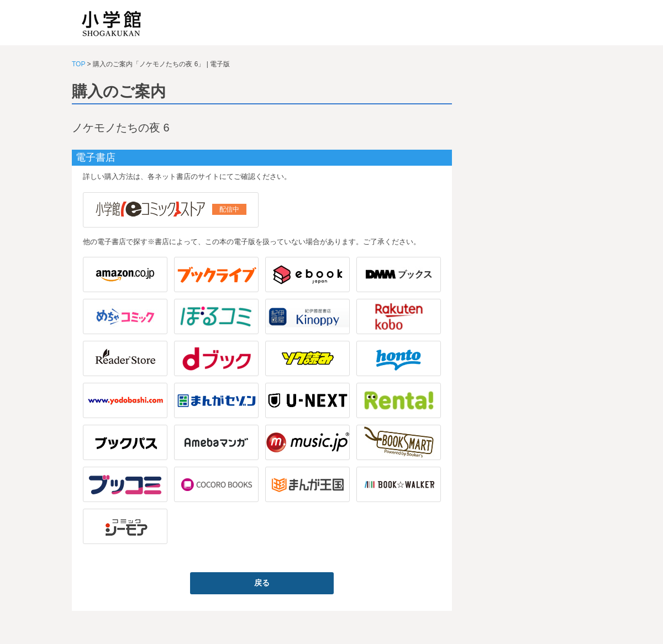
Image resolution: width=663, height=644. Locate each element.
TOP (78, 64)
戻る (262, 583)
